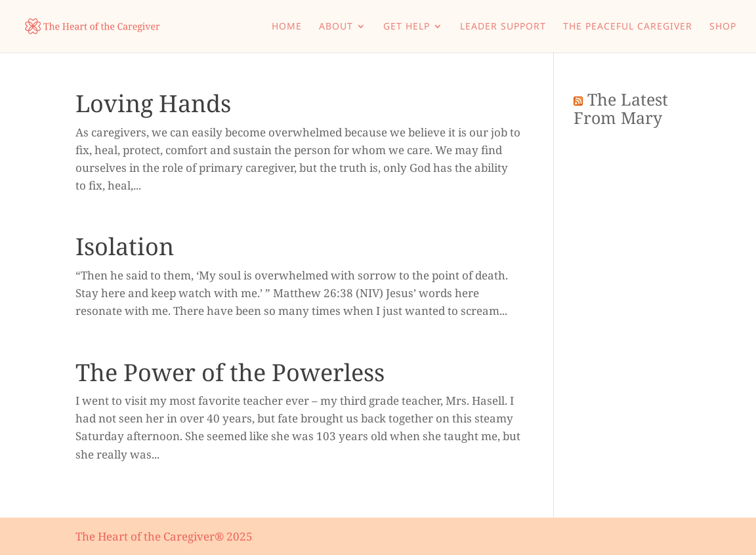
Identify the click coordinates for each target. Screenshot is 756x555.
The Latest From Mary (621, 108)
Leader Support (503, 27)
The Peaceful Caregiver (628, 27)
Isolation (125, 246)
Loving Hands (153, 103)
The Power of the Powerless (230, 372)
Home (287, 27)
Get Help (407, 27)
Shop (723, 27)
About (336, 27)
